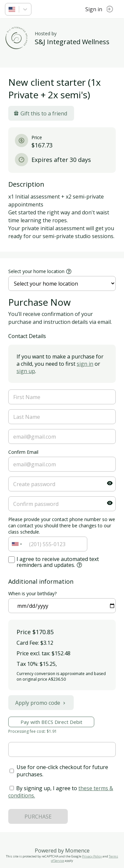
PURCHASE (38, 817)
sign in (85, 364)
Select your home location (36, 271)
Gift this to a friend (40, 113)
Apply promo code (41, 703)
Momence (77, 851)
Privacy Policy (92, 856)
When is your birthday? (32, 593)
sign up (26, 371)
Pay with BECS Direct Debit (51, 722)
